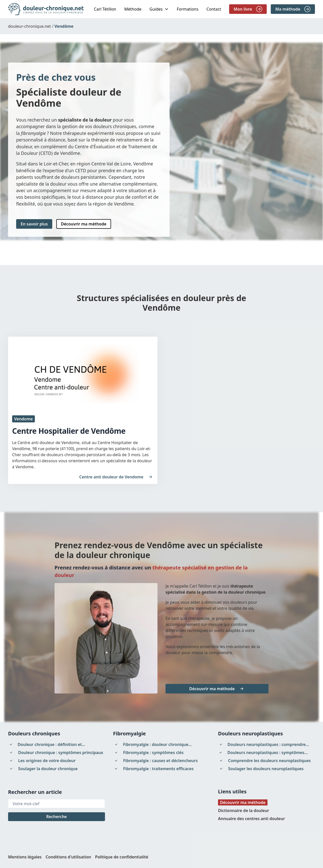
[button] (159, 9)
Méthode (133, 9)
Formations (187, 9)
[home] (46, 9)
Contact (214, 9)
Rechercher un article (35, 792)
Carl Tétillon (105, 9)
